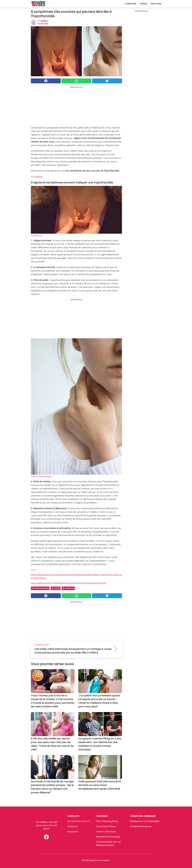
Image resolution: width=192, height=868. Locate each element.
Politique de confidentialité (145, 821)
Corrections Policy (106, 826)
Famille (143, 4)
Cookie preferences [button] (141, 826)
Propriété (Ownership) (108, 837)
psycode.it (73, 832)
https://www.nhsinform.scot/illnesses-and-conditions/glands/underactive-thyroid (68, 583)
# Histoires (68, 588)
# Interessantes (40, 588)
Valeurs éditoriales (106, 832)
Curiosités (130, 4)
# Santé (56, 588)
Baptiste (44, 21)
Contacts (72, 826)
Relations (156, 4)
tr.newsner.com (37, 235)
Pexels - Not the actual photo (41, 476)
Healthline (38, 176)
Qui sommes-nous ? (78, 821)
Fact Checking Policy (107, 821)
